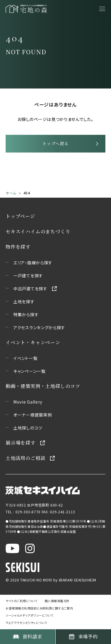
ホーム (11, 193)
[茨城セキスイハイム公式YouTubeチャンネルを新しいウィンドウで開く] (12, 548)
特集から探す (26, 314)
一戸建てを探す (28, 276)
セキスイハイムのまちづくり (38, 231)
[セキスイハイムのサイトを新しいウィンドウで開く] (22, 567)
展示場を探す (21, 443)
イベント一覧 (25, 358)
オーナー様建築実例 (33, 415)
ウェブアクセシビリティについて (26, 623)
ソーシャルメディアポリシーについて (30, 615)
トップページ (20, 216)
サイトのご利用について (22, 601)
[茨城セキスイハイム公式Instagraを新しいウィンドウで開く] (30, 548)
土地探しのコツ (28, 428)
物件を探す (18, 247)
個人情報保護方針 (57, 601)
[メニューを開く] (102, 9)
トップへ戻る (55, 143)
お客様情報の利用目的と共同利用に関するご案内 (39, 608)
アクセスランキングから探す (39, 327)
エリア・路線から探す (33, 263)
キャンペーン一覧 (29, 371)
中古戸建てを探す (30, 289)
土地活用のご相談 (25, 458)
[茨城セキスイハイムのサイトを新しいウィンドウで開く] (43, 490)
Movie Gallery (28, 402)
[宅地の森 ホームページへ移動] (26, 9)
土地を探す (24, 301)
